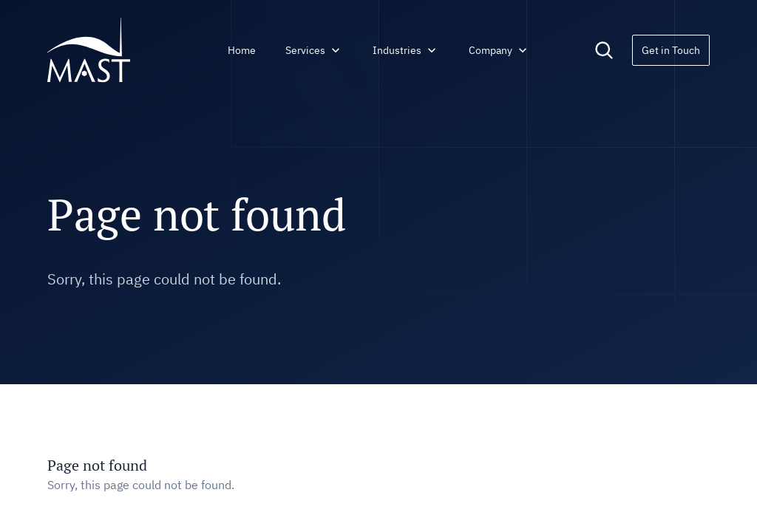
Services (314, 50)
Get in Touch (671, 50)
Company (499, 50)
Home (242, 50)
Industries (406, 50)
